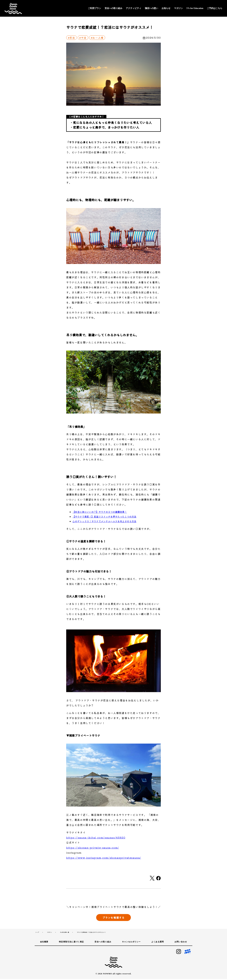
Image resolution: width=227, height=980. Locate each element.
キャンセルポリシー (131, 943)
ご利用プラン (94, 8)
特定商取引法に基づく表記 (71, 943)
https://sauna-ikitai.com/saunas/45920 (96, 837)
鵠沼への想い (151, 8)
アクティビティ (134, 8)
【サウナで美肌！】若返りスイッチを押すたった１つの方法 (104, 517)
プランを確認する (114, 918)
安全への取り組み (113, 8)
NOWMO (108, 975)
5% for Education (195, 8)
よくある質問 (158, 943)
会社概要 (44, 943)
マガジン (178, 8)
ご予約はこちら (215, 8)
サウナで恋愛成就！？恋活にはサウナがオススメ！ (91, 933)
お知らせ (166, 8)
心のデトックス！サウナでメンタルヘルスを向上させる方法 (104, 521)
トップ (37, 933)
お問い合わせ (181, 943)
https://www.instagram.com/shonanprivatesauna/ (104, 858)
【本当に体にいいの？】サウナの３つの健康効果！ (100, 512)
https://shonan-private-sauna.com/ (93, 847)
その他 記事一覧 (64, 933)
